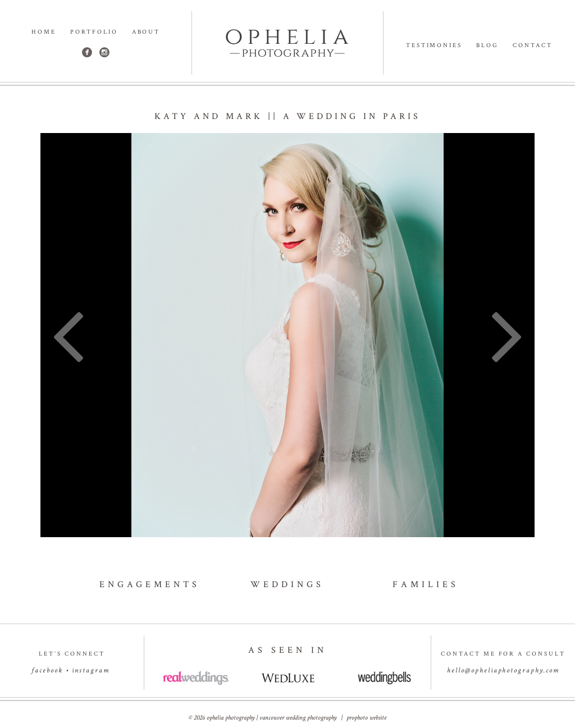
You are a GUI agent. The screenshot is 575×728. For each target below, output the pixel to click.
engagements (150, 585)
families (426, 585)
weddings (287, 585)
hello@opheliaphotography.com (503, 670)
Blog (487, 46)
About (146, 32)
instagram (91, 670)
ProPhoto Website (366, 718)
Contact (533, 46)
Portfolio (94, 32)
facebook (47, 670)
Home (44, 32)
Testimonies (434, 46)
